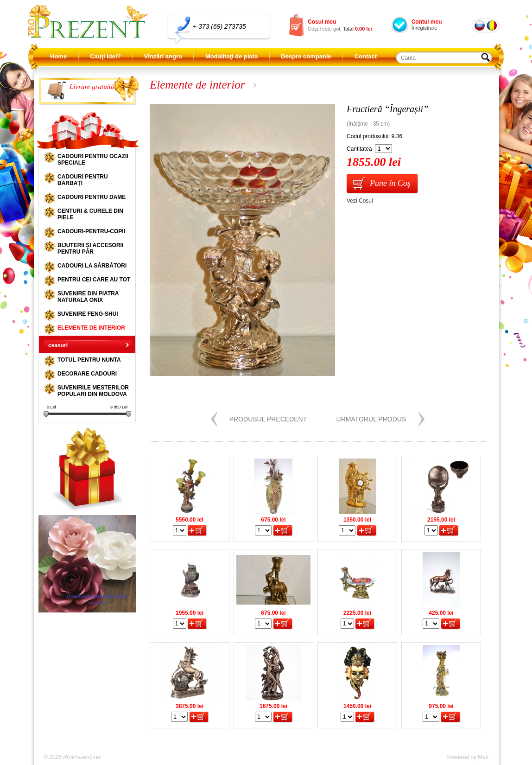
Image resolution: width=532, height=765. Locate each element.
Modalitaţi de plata (231, 56)
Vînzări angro (163, 56)
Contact (366, 56)
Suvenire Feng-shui (88, 314)
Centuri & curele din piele (90, 214)
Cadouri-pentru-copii (91, 231)
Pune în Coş (390, 183)
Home (58, 56)
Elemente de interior (91, 328)
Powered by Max (468, 757)
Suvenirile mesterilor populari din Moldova (93, 391)
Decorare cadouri (87, 374)
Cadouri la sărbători (92, 266)
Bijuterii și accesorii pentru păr (90, 249)
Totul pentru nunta (89, 360)
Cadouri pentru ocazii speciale (93, 159)
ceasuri (58, 345)
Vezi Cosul (360, 201)
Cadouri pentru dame (92, 197)
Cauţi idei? (105, 56)
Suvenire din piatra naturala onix (88, 297)
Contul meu (427, 22)
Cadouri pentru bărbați (83, 180)
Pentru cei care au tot (94, 280)
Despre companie (306, 56)
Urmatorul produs (371, 419)
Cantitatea (359, 149)
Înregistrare (424, 28)
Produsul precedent (268, 419)
